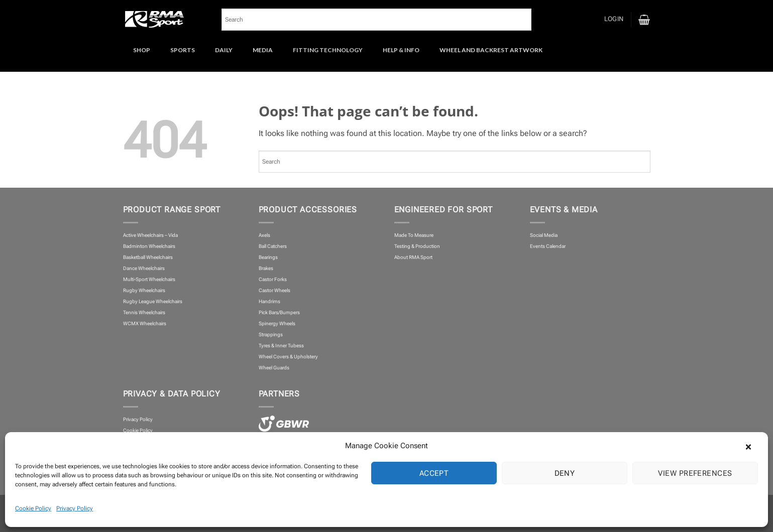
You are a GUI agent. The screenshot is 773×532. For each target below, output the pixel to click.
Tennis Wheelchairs (144, 312)
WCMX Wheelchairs (145, 323)
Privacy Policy (75, 508)
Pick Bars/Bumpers (279, 312)
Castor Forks (273, 279)
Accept (434, 473)
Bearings (268, 257)
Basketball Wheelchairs (148, 257)
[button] (753, 446)
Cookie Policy (33, 508)
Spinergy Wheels (277, 323)
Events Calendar (548, 246)
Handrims (269, 301)
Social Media (544, 235)
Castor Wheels (274, 290)
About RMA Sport (413, 257)
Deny (565, 473)
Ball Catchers (273, 246)
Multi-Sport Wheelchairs (149, 279)
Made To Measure (414, 235)
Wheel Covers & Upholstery (288, 357)
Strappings (271, 335)
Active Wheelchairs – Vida (150, 235)
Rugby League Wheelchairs (153, 301)
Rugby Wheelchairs (144, 290)
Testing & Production (417, 246)
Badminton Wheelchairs (149, 246)
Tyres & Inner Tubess (281, 346)
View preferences (695, 473)
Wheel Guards (274, 368)
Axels (264, 235)
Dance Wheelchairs (144, 268)
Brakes (266, 268)
